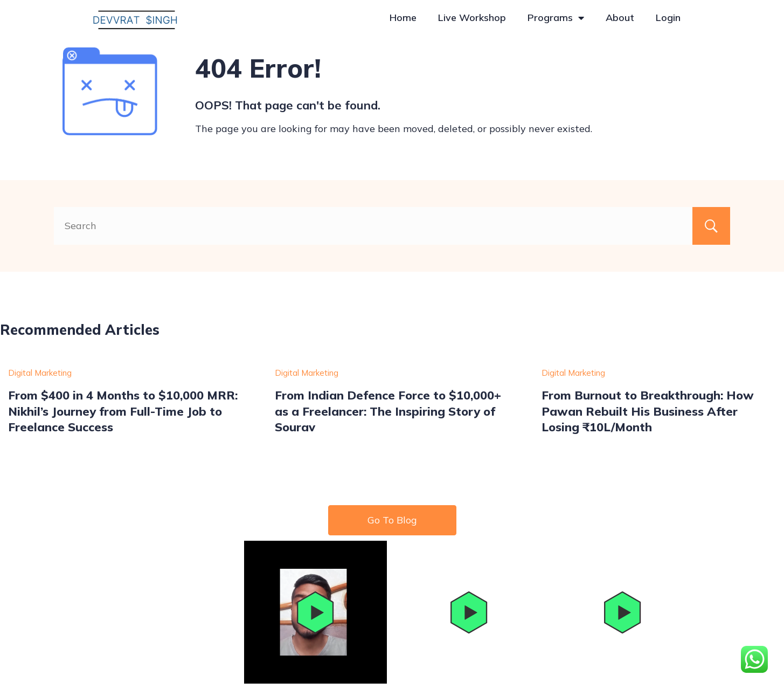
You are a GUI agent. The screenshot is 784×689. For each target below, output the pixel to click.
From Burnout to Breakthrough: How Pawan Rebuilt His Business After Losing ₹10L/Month (648, 411)
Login (668, 18)
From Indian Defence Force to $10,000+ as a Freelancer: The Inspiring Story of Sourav (388, 411)
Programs (556, 18)
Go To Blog (392, 520)
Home (403, 18)
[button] (315, 612)
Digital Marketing (40, 373)
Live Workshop (472, 18)
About (620, 18)
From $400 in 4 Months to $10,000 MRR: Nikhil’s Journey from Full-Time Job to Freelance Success (123, 411)
